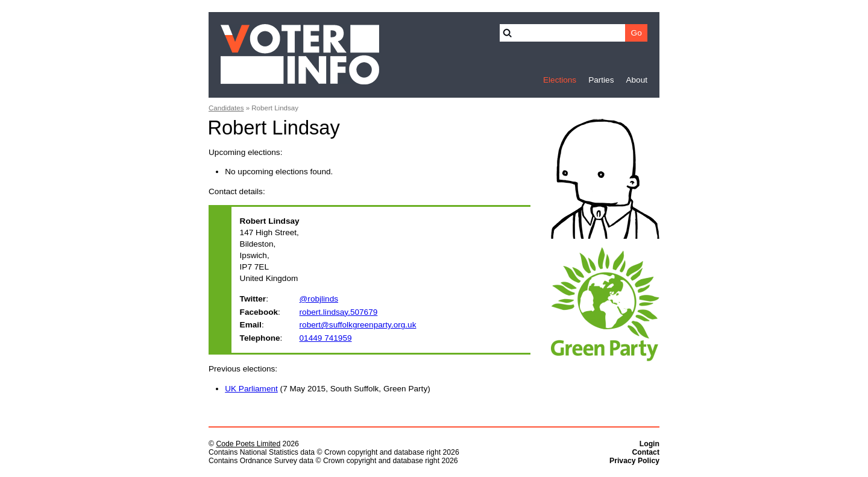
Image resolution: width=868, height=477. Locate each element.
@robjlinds (319, 299)
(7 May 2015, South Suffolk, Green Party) (328, 389)
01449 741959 (326, 338)
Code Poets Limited (248, 444)
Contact (646, 452)
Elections (560, 80)
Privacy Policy (634, 461)
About (637, 80)
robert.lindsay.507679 (339, 312)
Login (649, 444)
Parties (601, 80)
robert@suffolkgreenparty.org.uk (358, 325)
